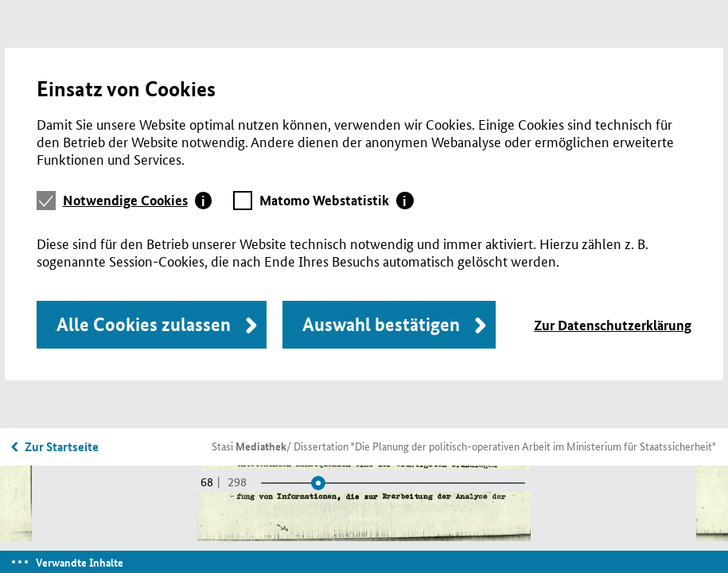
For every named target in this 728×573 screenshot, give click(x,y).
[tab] (138, 201)
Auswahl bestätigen (381, 324)
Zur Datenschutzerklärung (613, 325)
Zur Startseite (62, 446)
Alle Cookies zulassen (144, 324)
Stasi (249, 446)
